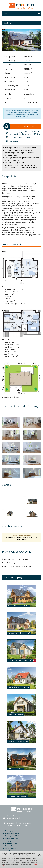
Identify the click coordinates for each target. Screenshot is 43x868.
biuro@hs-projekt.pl (13, 818)
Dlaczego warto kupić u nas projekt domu (21, 148)
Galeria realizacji (11, 848)
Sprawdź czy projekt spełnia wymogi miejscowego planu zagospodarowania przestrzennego (20, 153)
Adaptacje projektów (12, 833)
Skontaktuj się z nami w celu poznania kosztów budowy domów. (22, 539)
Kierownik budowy (12, 838)
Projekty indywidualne (13, 836)
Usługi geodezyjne (12, 841)
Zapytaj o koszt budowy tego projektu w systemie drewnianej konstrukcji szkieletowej (22, 166)
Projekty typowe (11, 831)
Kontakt (8, 851)
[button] (4, 40)
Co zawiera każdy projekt (15, 163)
